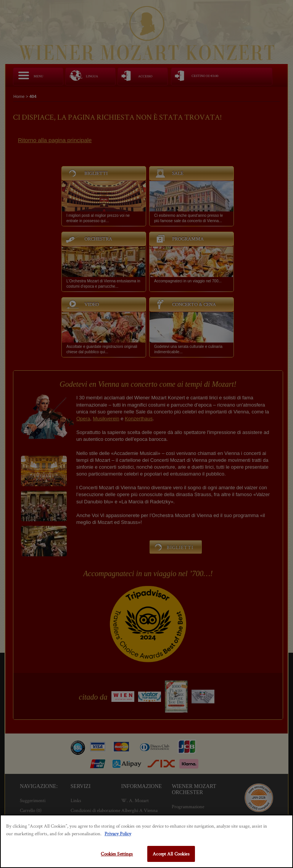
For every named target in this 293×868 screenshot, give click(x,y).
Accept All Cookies (171, 854)
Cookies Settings (117, 854)
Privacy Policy (118, 834)
